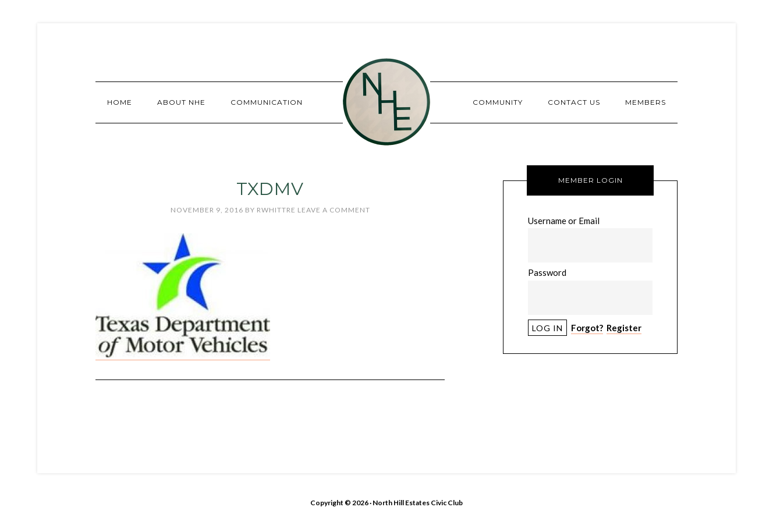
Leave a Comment (334, 210)
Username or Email (564, 221)
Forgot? (587, 328)
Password (547, 272)
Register (624, 328)
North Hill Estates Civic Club (386, 102)
